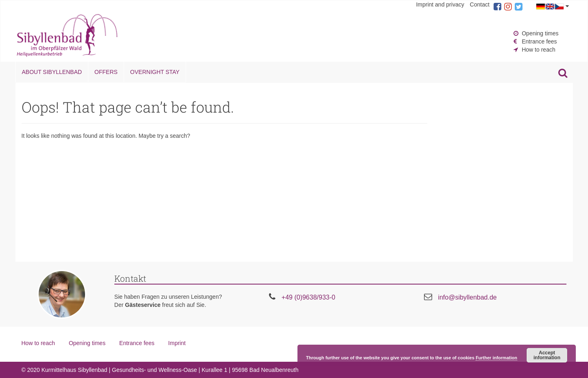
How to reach (538, 50)
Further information (496, 358)
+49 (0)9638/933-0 (308, 297)
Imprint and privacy (440, 4)
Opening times (540, 33)
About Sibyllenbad (52, 72)
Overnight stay (155, 72)
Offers (106, 72)
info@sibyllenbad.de (467, 297)
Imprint (177, 343)
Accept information (547, 355)
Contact (480, 4)
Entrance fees (539, 41)
